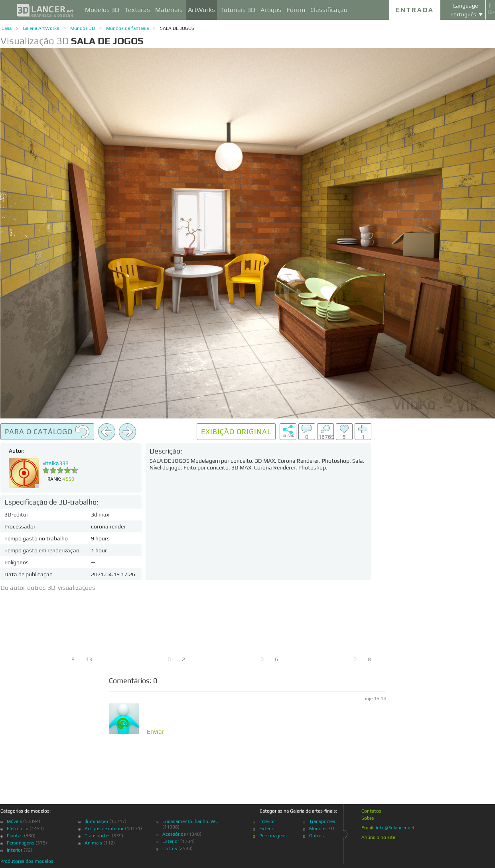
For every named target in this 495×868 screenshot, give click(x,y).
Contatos (371, 811)
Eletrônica (18, 829)
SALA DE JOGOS (177, 28)
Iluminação (96, 821)
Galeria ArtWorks (41, 28)
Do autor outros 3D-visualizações (48, 588)
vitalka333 (56, 463)
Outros (170, 848)
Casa (7, 28)
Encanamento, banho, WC (190, 821)
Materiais (169, 10)
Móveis (14, 821)
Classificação (329, 10)
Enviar (156, 732)
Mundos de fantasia (127, 28)
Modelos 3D (102, 10)
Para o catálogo (47, 432)
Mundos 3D (83, 28)
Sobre (368, 818)
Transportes (98, 836)
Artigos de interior (104, 829)
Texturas (137, 10)
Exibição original (236, 431)
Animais (93, 843)
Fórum (296, 10)
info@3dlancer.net (395, 828)
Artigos (271, 10)
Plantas (15, 836)
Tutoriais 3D (238, 10)
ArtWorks (201, 10)
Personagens (21, 843)
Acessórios (174, 834)
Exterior (171, 841)
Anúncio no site (378, 837)
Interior (15, 850)
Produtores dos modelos (27, 861)
